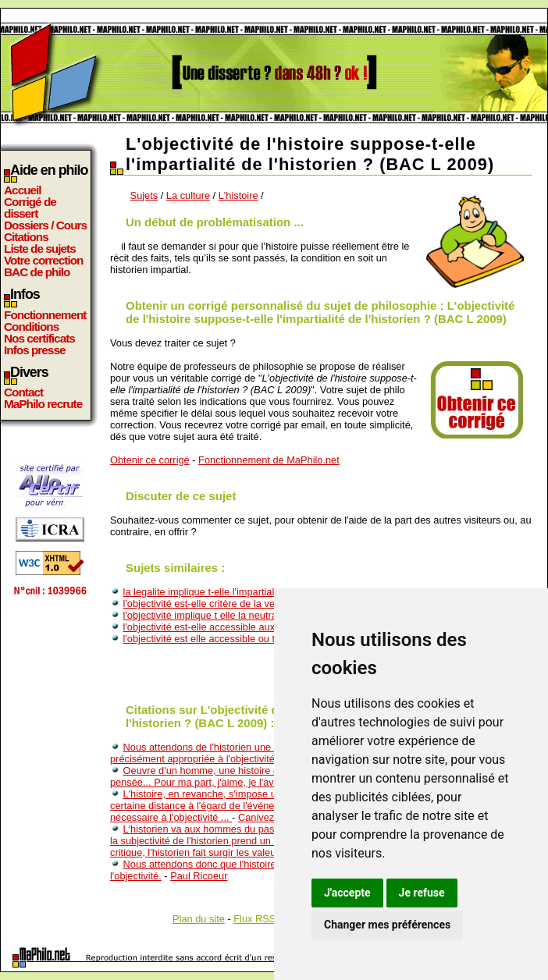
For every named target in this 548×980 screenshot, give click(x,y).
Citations (26, 237)
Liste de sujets (40, 249)
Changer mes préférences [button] (387, 925)
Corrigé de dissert (30, 208)
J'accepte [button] (347, 893)
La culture (188, 195)
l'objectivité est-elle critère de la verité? (209, 604)
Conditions (31, 327)
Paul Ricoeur (199, 876)
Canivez (256, 817)
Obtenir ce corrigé (150, 460)
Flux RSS (254, 919)
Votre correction (44, 260)
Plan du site (199, 919)
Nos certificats (39, 338)
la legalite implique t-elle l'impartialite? (207, 592)
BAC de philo (37, 272)
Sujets (144, 195)
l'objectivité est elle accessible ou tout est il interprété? (243, 639)
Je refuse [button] (422, 893)
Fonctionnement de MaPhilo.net (269, 460)
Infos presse (34, 350)
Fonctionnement (45, 315)
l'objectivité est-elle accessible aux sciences (220, 627)
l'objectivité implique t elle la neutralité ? (211, 615)
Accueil (23, 190)
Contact (23, 392)
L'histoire (238, 195)
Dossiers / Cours (45, 225)
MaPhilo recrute (43, 404)
